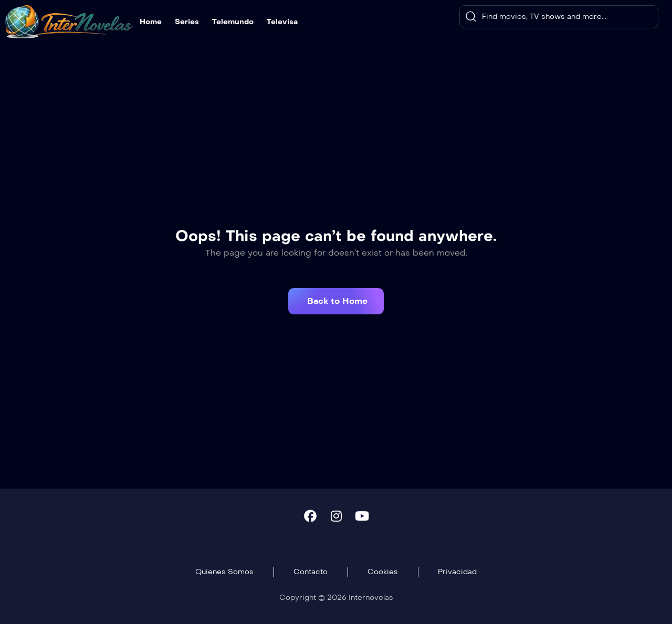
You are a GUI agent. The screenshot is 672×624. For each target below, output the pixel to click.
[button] (336, 301)
